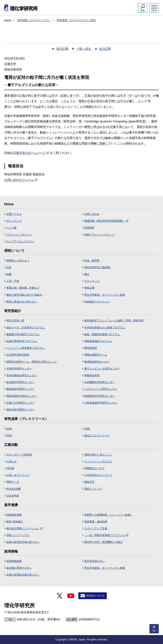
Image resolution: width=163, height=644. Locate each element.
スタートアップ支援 (96, 528)
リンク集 (11, 228)
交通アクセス (14, 214)
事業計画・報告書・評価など (23, 288)
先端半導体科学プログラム (22, 341)
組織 (9, 274)
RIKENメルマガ (95, 596)
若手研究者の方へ (94, 561)
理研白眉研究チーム (96, 355)
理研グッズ (13, 482)
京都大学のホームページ (31, 153)
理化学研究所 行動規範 (97, 267)
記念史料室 (13, 496)
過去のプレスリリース (97, 435)
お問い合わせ (92, 214)
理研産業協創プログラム (98, 341)
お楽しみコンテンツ (18, 475)
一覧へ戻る (84, 49)
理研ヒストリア (93, 489)
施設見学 (89, 482)
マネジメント (92, 281)
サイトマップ (14, 221)
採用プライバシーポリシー (100, 235)
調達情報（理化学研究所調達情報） (106, 221)
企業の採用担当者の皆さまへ (23, 542)
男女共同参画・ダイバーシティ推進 (105, 295)
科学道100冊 (14, 489)
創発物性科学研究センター (100, 396)
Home (8, 20)
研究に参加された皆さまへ (22, 302)
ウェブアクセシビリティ (20, 241)
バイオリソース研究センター (101, 389)
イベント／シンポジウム (98, 461)
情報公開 (89, 288)
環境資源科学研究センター (22, 396)
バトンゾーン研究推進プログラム (25, 348)
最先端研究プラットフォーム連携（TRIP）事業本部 (114, 321)
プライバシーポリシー (19, 235)
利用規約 (89, 228)
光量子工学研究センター (20, 403)
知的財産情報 (14, 515)
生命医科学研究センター (20, 382)
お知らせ (11, 461)
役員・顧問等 (92, 261)
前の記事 (62, 49)
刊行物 (10, 468)
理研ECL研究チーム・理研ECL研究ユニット (32, 362)
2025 (87, 429)
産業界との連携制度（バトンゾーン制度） (108, 515)
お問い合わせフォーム (21, 180)
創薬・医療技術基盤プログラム (102, 334)
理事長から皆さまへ (18, 261)
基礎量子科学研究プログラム (23, 334)
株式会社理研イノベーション (25, 528)
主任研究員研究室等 (18, 355)
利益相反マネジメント (97, 302)
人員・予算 (13, 281)
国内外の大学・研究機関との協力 (103, 542)
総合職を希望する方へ (19, 568)
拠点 (87, 274)
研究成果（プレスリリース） (34, 20)
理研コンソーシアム (18, 535)
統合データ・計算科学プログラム (25, 328)
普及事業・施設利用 (96, 522)
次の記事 (105, 49)
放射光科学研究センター (20, 410)
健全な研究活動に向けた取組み (24, 295)
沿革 (9, 267)
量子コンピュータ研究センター (102, 369)
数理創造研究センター (97, 362)
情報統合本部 (92, 375)
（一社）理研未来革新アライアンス (106, 535)
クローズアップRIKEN (19, 455)
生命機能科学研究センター (100, 382)
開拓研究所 (91, 348)
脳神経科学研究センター (20, 389)
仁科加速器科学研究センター (101, 403)
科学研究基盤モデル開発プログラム (105, 328)
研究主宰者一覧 (15, 321)
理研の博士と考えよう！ (98, 455)
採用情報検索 (14, 561)
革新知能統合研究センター (22, 375)
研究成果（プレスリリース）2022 (76, 20)
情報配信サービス (94, 468)
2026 (9, 429)
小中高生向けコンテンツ (98, 475)
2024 (9, 435)
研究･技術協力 (15, 522)
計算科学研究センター (19, 369)
